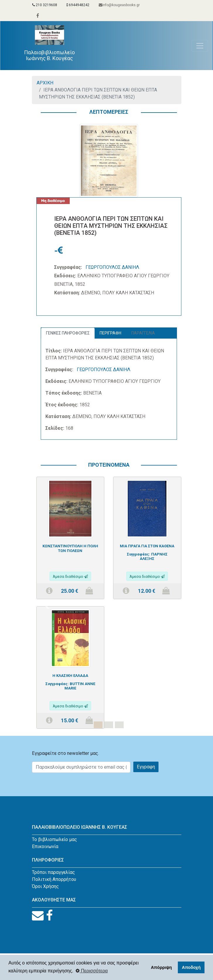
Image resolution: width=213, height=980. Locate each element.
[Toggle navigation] (200, 46)
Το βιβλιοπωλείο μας (54, 839)
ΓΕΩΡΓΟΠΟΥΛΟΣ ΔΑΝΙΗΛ (112, 267)
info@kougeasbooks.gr (119, 5)
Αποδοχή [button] (191, 967)
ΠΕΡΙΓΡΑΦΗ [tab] (110, 333)
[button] (47, 606)
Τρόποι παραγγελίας (53, 872)
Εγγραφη (146, 767)
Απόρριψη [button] (161, 967)
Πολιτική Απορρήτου (54, 879)
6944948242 (78, 5)
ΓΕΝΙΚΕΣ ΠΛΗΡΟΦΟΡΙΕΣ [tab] (68, 333)
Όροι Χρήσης (45, 886)
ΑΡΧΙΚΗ (45, 83)
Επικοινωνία (45, 846)
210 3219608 (45, 5)
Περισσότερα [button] (92, 971)
